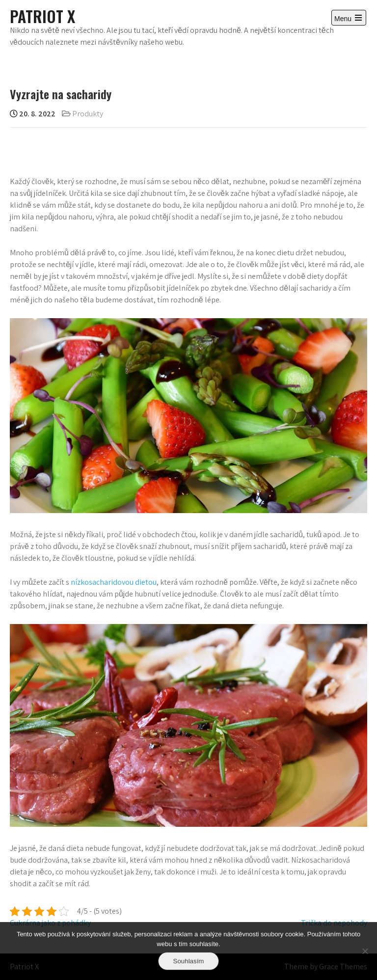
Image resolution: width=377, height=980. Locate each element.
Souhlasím (189, 961)
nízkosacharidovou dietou (114, 582)
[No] (365, 951)
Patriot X (42, 16)
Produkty (88, 114)
